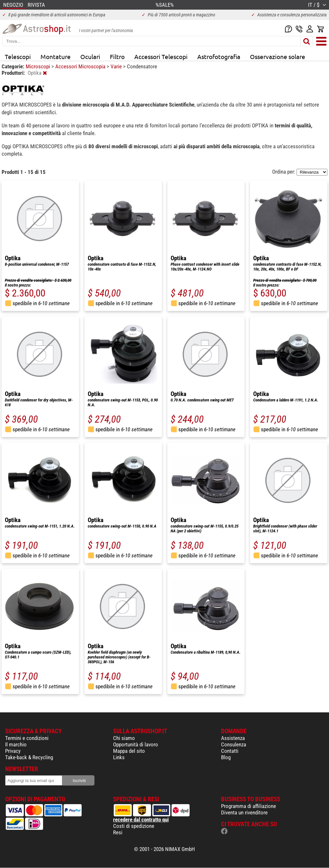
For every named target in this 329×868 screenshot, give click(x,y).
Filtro (117, 56)
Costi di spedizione (134, 826)
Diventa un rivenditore (244, 812)
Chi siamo (124, 738)
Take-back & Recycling (29, 757)
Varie (117, 66)
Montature (56, 56)
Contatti (230, 751)
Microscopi (39, 66)
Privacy (13, 751)
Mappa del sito (129, 751)
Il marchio (16, 744)
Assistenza (233, 738)
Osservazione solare (278, 56)
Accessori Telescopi (161, 56)
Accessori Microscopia (81, 66)
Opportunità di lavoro (136, 744)
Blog (226, 757)
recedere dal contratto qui (141, 820)
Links (119, 757)
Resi (118, 832)
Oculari (90, 56)
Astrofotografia (219, 56)
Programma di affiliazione (249, 806)
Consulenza (234, 744)
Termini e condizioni (27, 738)
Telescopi (18, 56)
